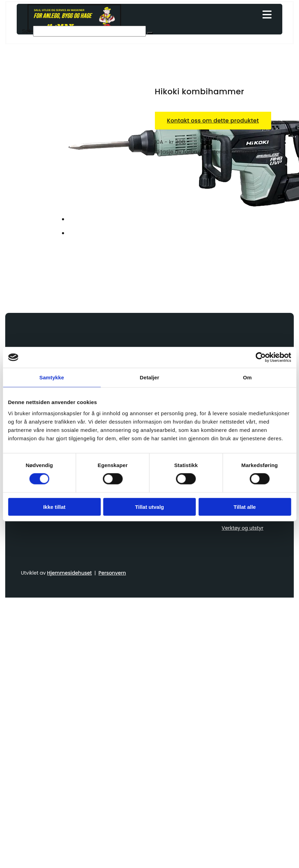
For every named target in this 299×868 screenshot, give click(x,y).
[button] (203, 15)
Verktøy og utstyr (243, 528)
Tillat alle (245, 507)
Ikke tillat (54, 507)
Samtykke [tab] (52, 377)
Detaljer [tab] (150, 377)
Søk (27, 31)
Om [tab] (247, 377)
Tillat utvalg (149, 507)
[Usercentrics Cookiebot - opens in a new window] (261, 357)
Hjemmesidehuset (69, 573)
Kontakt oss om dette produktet (213, 121)
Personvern (112, 573)
